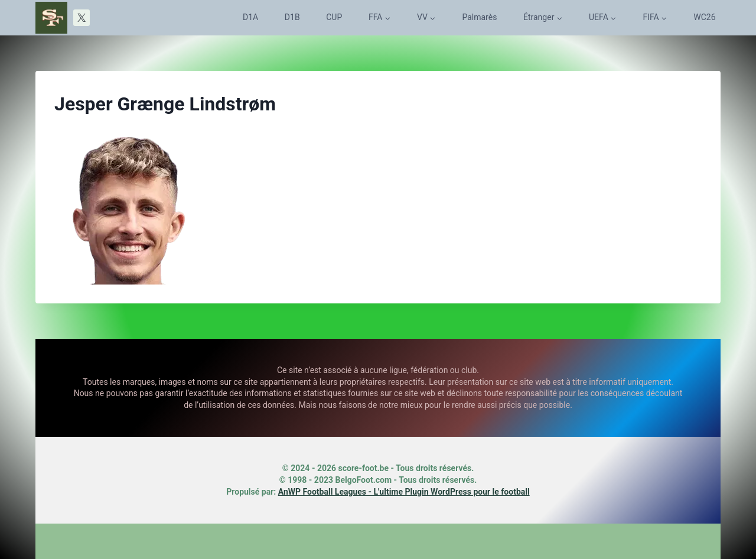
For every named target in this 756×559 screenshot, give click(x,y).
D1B (292, 17)
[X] (82, 18)
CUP (334, 17)
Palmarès (479, 17)
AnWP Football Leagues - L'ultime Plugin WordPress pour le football (404, 492)
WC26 (704, 17)
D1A (250, 17)
